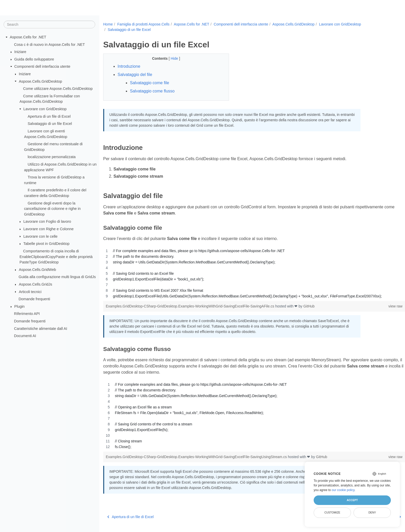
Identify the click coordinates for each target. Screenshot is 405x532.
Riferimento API (27, 314)
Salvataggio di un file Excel (50, 124)
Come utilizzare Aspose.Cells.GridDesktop (58, 89)
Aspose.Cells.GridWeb (37, 270)
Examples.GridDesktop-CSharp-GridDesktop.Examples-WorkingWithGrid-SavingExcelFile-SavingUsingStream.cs (197, 457)
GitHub (309, 306)
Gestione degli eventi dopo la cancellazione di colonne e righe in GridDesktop (52, 208)
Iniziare (20, 52)
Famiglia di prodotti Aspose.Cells (143, 24)
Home (108, 24)
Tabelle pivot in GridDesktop (46, 244)
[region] (244, 273)
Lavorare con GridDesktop (45, 109)
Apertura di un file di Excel (49, 116)
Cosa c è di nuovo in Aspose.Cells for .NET (50, 44)
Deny (372, 512)
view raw (375, 306)
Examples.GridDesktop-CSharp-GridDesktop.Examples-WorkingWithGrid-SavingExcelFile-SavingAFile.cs (191, 306)
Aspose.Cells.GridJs (36, 284)
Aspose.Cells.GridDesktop (40, 81)
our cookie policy (343, 490)
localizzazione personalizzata (51, 157)
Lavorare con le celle (41, 236)
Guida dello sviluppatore (34, 59)
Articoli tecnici (30, 291)
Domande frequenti (34, 299)
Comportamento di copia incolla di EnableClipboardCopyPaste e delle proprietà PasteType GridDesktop (56, 257)
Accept (352, 500)
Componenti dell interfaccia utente (42, 66)
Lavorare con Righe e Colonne (49, 229)
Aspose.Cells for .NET (28, 37)
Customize (332, 512)
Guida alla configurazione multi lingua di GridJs (57, 277)
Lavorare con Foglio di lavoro (47, 221)
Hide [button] (170, 58)
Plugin (20, 306)
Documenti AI (25, 336)
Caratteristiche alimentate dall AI (41, 328)
